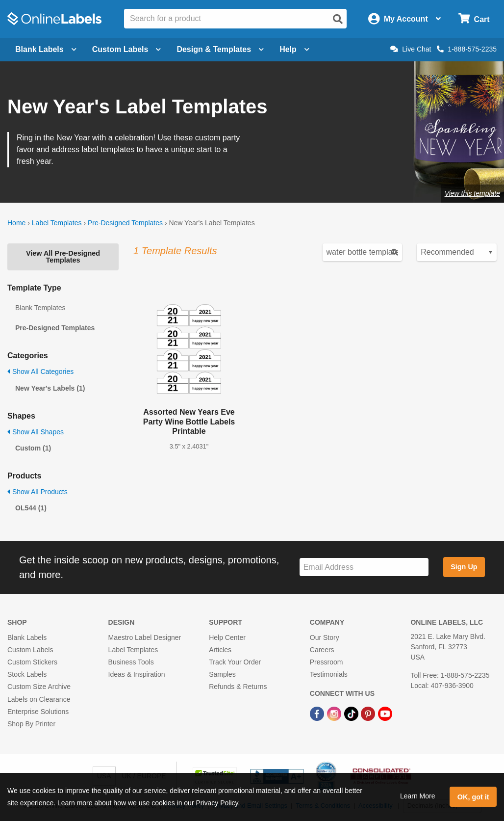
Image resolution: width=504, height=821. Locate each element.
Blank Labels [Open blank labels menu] (46, 49)
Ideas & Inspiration (137, 674)
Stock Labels (27, 674)
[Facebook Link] (318, 714)
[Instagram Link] (335, 714)
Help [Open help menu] (294, 49)
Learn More (418, 796)
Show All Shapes (36, 432)
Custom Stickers (32, 662)
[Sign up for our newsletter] (364, 567)
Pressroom (327, 662)
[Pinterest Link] (369, 714)
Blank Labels (27, 637)
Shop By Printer (31, 724)
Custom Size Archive (39, 687)
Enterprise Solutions (38, 712)
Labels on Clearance (39, 699)
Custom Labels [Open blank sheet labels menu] (127, 49)
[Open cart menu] (474, 19)
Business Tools (131, 662)
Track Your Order (235, 662)
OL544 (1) (31, 508)
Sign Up (464, 567)
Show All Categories (40, 371)
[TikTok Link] (352, 714)
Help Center (227, 637)
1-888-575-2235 (467, 49)
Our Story (325, 637)
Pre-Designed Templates (125, 223)
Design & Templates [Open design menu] (220, 49)
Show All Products (38, 492)
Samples (222, 674)
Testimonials (329, 674)
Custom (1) (33, 448)
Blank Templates (40, 308)
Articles (220, 650)
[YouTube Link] (385, 714)
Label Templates (57, 223)
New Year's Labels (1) (50, 388)
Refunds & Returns (238, 687)
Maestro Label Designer (145, 637)
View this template (472, 193)
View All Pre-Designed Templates (63, 257)
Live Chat (411, 49)
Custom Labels (30, 650)
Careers (322, 650)
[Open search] (338, 19)
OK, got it (473, 797)
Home (16, 223)
